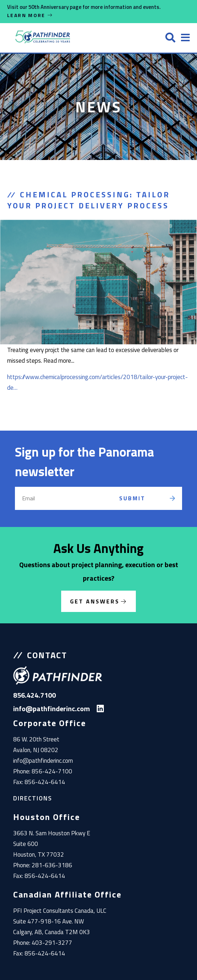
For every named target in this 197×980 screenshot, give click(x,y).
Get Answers (95, 601)
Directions (33, 798)
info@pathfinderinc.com (43, 761)
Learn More (30, 15)
